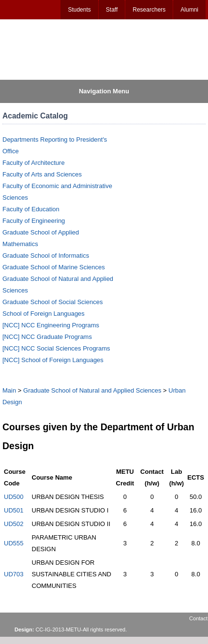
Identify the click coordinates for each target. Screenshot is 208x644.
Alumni (189, 10)
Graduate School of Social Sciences (52, 302)
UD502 (14, 524)
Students (79, 10)
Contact (198, 618)
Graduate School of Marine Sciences (54, 267)
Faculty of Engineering (34, 221)
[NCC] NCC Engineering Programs (51, 325)
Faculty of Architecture (34, 163)
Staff (112, 10)
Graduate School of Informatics (46, 256)
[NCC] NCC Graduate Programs (47, 337)
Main (9, 390)
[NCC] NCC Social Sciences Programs (56, 348)
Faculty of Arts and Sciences (42, 174)
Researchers (149, 10)
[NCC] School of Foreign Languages (53, 360)
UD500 (14, 497)
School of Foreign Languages (44, 314)
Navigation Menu (104, 91)
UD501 (14, 510)
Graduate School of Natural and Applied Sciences (92, 390)
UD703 (14, 574)
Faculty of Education (31, 209)
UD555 (14, 543)
